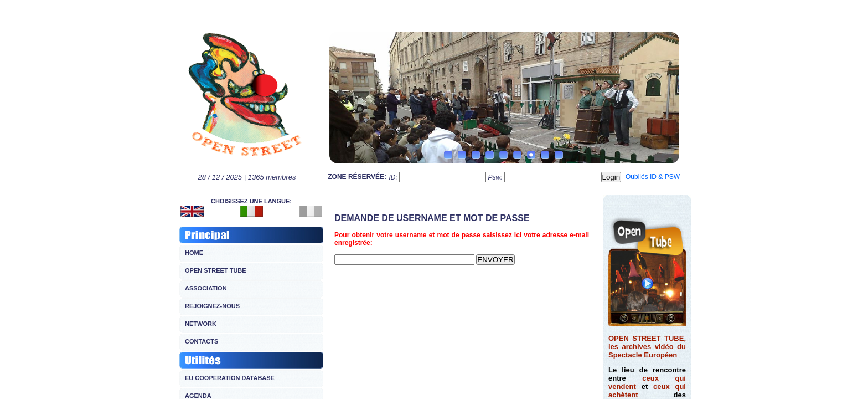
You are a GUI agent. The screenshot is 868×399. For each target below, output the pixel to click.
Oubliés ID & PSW (653, 177)
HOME (194, 253)
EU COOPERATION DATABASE (230, 378)
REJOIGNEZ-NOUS (212, 306)
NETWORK (201, 324)
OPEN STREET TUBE (216, 270)
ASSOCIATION (206, 288)
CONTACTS (201, 341)
